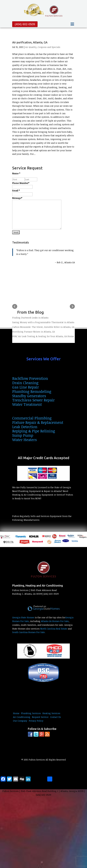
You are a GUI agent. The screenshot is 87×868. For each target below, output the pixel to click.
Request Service (40, 717)
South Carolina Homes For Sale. (29, 632)
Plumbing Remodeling (32, 391)
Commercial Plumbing (32, 418)
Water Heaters (24, 440)
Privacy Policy (36, 721)
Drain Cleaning (25, 383)
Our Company (20, 721)
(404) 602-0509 (25, 24)
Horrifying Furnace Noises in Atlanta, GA (33, 332)
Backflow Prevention (30, 378)
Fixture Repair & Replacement (38, 422)
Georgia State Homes (23, 617)
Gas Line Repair (26, 387)
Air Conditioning (22, 717)
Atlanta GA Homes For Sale (55, 621)
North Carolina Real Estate (54, 629)
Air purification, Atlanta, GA (30, 42)
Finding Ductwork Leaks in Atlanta (30, 318)
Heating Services (51, 713)
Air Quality (31, 47)
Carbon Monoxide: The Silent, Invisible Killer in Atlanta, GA (43, 327)
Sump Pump (23, 435)
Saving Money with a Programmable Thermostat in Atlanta (43, 322)
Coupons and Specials (49, 47)
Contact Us (55, 717)
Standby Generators (29, 396)
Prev (15, 306)
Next (72, 306)
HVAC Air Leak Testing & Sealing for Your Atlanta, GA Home (43, 336)
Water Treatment (27, 404)
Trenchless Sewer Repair (33, 400)
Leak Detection (25, 427)
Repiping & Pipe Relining (34, 431)
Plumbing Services (31, 713)
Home (16, 713)
